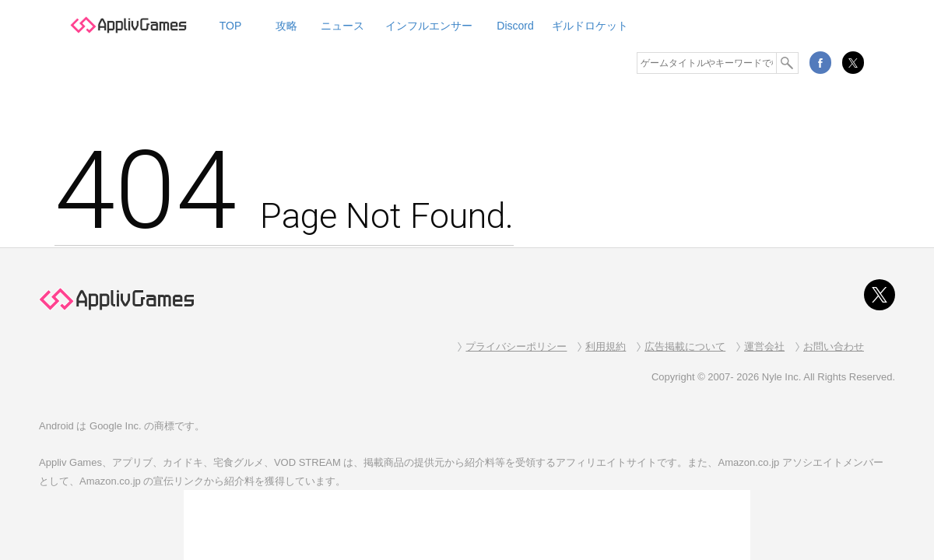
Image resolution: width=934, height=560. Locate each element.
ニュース (342, 26)
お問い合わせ (834, 346)
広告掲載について (685, 346)
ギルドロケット (590, 26)
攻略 (286, 26)
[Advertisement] (467, 525)
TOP (231, 26)
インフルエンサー (429, 26)
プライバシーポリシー (516, 346)
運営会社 (764, 346)
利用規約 (606, 346)
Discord (515, 26)
